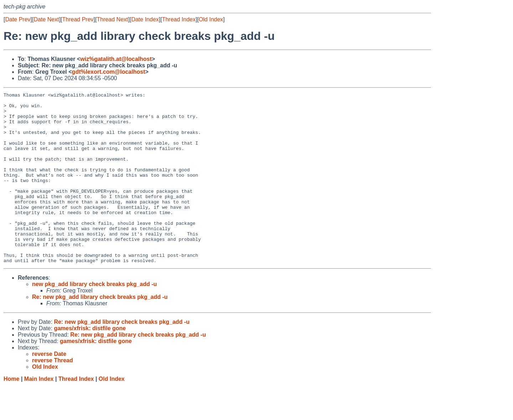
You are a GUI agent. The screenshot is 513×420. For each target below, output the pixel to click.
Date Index (145, 19)
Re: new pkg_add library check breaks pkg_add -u (100, 331)
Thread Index (179, 19)
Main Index (39, 413)
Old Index (211, 19)
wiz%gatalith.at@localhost (116, 59)
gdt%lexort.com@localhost (109, 72)
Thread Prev (78, 19)
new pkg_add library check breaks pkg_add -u (94, 318)
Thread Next (112, 19)
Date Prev (18, 19)
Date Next (46, 19)
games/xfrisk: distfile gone (90, 362)
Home (11, 413)
